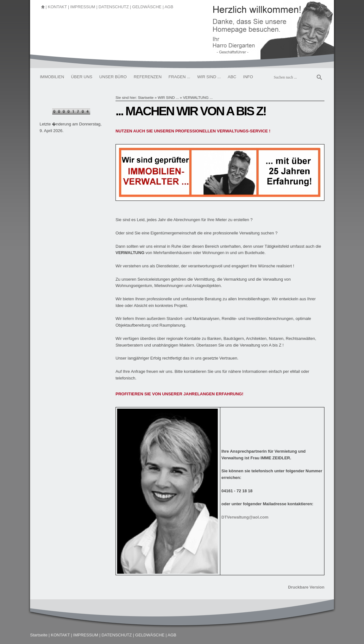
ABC (232, 77)
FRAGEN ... (180, 77)
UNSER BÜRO (113, 77)
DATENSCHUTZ (114, 7)
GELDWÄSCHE (147, 7)
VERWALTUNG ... (198, 97)
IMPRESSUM (83, 7)
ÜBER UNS (82, 77)
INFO (248, 77)
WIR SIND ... (209, 77)
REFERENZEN (147, 77)
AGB (169, 7)
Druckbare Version (306, 587)
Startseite (146, 97)
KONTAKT (57, 7)
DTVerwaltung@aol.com (245, 517)
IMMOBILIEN (52, 77)
